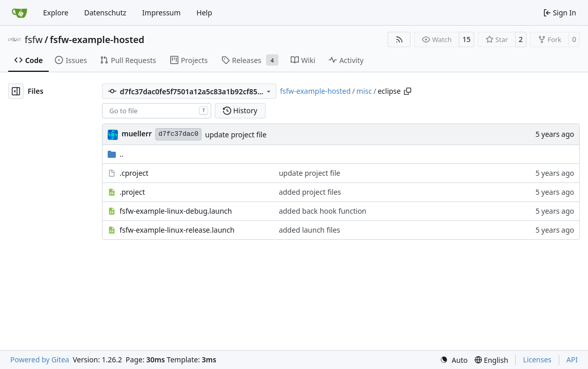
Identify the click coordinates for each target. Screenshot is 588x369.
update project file (236, 135)
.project (132, 192)
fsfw (34, 39)
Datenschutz (105, 13)
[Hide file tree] (16, 91)
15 (467, 39)
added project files (310, 192)
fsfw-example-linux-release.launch (177, 230)
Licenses (537, 360)
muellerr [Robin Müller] (137, 134)
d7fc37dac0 (178, 134)
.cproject (134, 173)
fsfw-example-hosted (97, 39)
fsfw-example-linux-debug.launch (176, 211)
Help (204, 13)
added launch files (310, 230)
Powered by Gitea (40, 360)
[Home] (19, 13)
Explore (56, 13)
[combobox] (157, 111)
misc (364, 91)
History (240, 110)
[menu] (454, 360)
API (572, 360)
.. (116, 154)
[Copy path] (408, 91)
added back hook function (323, 211)
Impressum (161, 13)
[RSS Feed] (399, 39)
